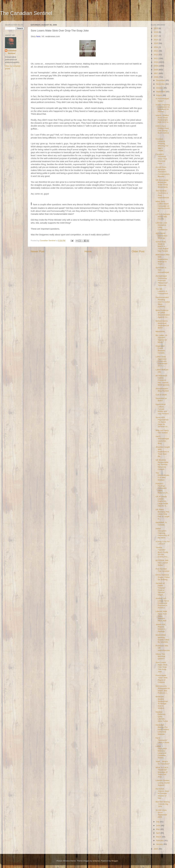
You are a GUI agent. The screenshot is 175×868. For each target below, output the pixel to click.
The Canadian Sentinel (26, 13)
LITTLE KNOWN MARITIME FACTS (163, 217)
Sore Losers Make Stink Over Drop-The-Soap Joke (161, 667)
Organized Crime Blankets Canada (160, 349)
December (161, 80)
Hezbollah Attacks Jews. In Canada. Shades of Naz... (163, 793)
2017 (156, 36)
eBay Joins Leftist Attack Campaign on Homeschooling (163, 206)
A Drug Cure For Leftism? (163, 543)
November (161, 84)
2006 (156, 77)
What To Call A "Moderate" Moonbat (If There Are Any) (162, 772)
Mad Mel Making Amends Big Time (163, 804)
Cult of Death (161, 395)
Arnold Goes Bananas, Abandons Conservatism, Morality (163, 172)
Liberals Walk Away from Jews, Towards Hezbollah (161, 616)
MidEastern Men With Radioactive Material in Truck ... (163, 259)
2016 (156, 40)
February (160, 840)
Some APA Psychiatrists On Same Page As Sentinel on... (162, 422)
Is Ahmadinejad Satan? (162, 100)
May (158, 829)
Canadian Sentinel (12, 52)
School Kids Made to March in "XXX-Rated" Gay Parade (162, 246)
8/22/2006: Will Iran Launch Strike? (162, 563)
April (158, 833)
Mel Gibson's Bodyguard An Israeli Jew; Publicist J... (163, 690)
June (158, 826)
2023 (156, 28)
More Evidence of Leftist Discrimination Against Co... (163, 314)
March (159, 837)
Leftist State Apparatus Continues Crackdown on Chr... (162, 361)
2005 (156, 849)
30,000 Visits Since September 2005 (161, 814)
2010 (156, 62)
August (159, 95)
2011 (156, 58)
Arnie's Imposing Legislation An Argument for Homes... (163, 108)
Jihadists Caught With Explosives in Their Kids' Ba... (163, 452)
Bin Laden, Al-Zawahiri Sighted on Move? (162, 339)
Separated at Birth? (161, 399)
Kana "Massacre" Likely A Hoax (162, 740)
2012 (156, 55)
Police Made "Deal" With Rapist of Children (162, 679)
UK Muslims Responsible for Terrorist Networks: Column (162, 465)
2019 (156, 32)
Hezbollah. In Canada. (161, 524)
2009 (156, 66)
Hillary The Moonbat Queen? (160, 656)
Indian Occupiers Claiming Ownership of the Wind (162, 533)
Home (88, 251)
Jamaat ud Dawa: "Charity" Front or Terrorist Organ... (160, 589)
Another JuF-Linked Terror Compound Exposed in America (162, 603)
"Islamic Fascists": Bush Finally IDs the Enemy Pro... (162, 552)
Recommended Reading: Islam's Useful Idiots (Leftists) (163, 302)
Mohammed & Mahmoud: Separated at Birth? (162, 324)
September (161, 92)
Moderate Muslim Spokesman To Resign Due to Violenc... (162, 702)
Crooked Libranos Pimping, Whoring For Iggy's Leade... (162, 145)
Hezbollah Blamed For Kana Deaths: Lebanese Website (163, 730)
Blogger (115, 861)
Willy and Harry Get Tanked (162, 432)
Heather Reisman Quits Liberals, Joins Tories (162, 717)
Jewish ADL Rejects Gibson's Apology (161, 628)
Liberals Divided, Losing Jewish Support (163, 783)
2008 (156, 70)
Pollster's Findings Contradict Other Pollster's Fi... (162, 488)
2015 (156, 43)
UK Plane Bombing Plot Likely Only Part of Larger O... (163, 514)
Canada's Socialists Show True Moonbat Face (161, 159)
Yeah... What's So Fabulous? (163, 763)
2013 (156, 51)
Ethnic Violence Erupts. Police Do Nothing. (163, 577)
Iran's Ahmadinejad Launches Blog (162, 440)
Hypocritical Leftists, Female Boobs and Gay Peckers (162, 409)
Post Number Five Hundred (162, 570)
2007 (156, 73)
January (160, 844)
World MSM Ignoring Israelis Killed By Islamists (162, 638)
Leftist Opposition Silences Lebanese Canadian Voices (161, 752)
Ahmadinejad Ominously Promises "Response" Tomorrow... (162, 281)
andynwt (96, 861)
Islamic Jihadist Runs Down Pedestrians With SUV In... (163, 119)
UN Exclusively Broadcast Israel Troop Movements (162, 184)
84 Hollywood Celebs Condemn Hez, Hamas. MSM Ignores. (163, 380)
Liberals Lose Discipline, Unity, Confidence (162, 226)
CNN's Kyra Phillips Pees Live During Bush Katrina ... (162, 131)
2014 (156, 47)
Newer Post (38, 251)
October (160, 88)
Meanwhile (160, 331)
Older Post (138, 251)
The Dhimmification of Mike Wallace (162, 476)
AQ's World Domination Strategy (162, 236)
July (158, 822)
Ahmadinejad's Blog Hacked (162, 390)
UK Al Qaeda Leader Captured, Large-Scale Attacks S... (162, 501)
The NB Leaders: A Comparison (162, 291)
